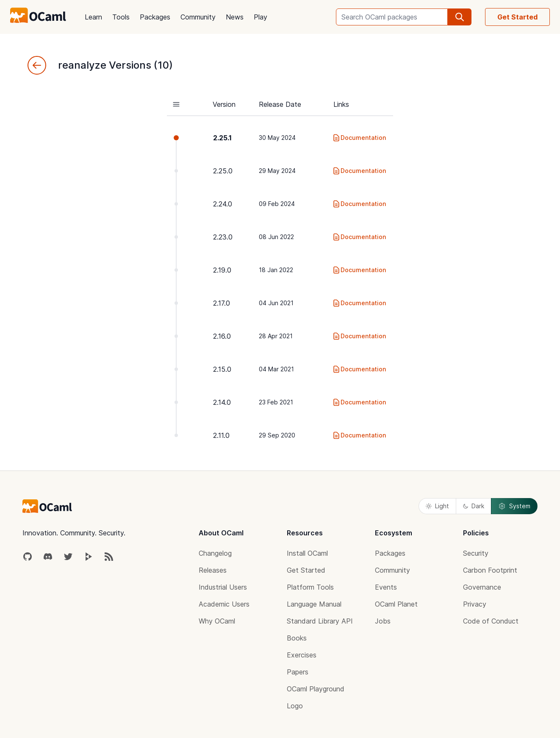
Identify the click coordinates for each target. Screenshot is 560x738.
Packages (155, 17)
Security (476, 553)
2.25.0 (223, 171)
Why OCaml (217, 621)
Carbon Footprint (490, 570)
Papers (298, 672)
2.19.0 (222, 270)
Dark (474, 506)
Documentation (359, 138)
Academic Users (224, 604)
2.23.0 (223, 237)
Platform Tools (310, 587)
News (235, 17)
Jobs (383, 621)
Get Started (517, 17)
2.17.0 (222, 303)
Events (386, 587)
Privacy (475, 604)
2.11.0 (221, 435)
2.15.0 (222, 369)
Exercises (302, 655)
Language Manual (314, 604)
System (514, 506)
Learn (93, 17)
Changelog (215, 553)
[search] (460, 17)
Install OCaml (307, 553)
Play (261, 17)
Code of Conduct (491, 621)
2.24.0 (223, 204)
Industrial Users (223, 587)
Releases (213, 570)
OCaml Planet (396, 604)
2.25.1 (222, 138)
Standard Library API (320, 621)
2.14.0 (222, 402)
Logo (295, 706)
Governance (482, 587)
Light (437, 506)
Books (297, 638)
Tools (121, 17)
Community (198, 17)
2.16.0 (222, 336)
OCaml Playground (316, 689)
